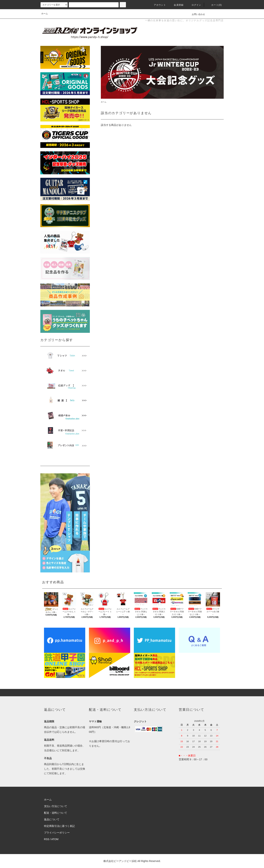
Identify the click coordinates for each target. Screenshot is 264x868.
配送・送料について (56, 813)
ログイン (194, 5)
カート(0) (214, 5)
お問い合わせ (196, 14)
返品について (52, 819)
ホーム (45, 14)
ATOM (55, 839)
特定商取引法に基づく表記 (59, 826)
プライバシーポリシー (57, 833)
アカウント (158, 5)
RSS (47, 839)
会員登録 (176, 5)
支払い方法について (56, 806)
